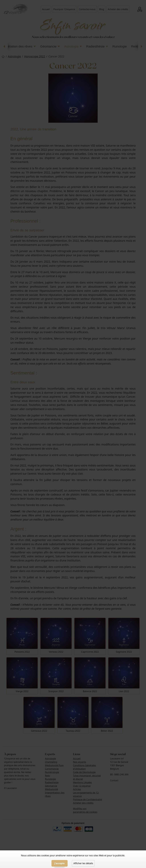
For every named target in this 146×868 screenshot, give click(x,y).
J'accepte (60, 863)
